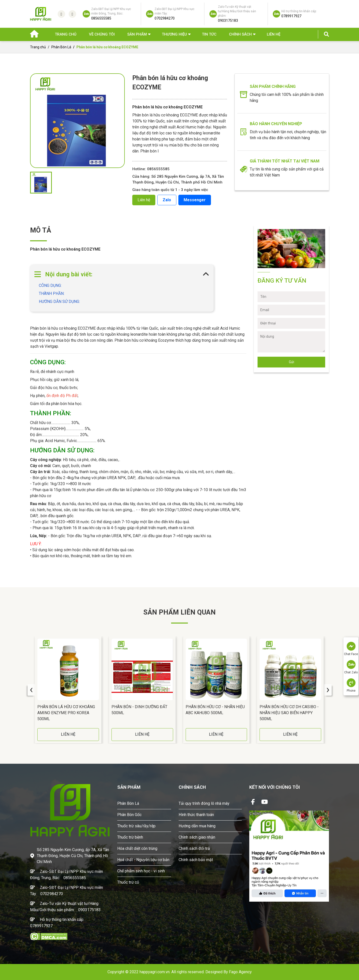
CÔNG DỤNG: (50, 285)
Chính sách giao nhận (197, 837)
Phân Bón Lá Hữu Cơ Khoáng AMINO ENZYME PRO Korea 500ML (66, 713)
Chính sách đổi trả (194, 848)
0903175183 (89, 910)
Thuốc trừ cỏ (128, 882)
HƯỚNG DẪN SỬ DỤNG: (60, 302)
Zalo (167, 200)
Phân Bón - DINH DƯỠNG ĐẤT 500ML (139, 710)
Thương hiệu (174, 34)
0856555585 (75, 878)
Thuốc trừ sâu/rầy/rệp (136, 826)
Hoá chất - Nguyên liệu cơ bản (143, 860)
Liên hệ (274, 34)
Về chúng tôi (102, 34)
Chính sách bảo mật (196, 860)
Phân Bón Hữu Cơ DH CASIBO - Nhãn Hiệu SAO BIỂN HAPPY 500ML (289, 713)
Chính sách (240, 34)
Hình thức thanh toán (196, 815)
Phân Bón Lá (61, 47)
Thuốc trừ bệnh (130, 837)
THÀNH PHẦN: (52, 293)
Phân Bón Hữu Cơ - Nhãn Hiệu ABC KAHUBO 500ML (215, 710)
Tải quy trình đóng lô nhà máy (204, 803)
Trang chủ (66, 34)
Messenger (195, 200)
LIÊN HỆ (68, 734)
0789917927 (41, 926)
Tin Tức (209, 34)
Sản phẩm (137, 34)
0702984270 (52, 894)
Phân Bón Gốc (129, 815)
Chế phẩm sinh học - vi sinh (141, 871)
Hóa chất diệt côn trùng (137, 848)
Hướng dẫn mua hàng (197, 826)
